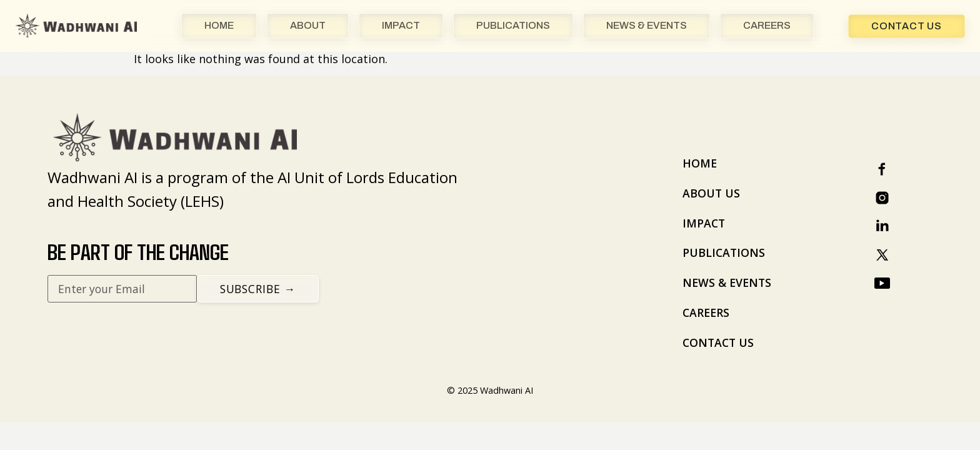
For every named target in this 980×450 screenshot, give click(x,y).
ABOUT (308, 25)
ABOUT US (711, 193)
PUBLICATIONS (513, 25)
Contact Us (907, 26)
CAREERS (767, 25)
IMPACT (401, 25)
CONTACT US (718, 342)
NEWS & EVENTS (647, 25)
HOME (219, 25)
